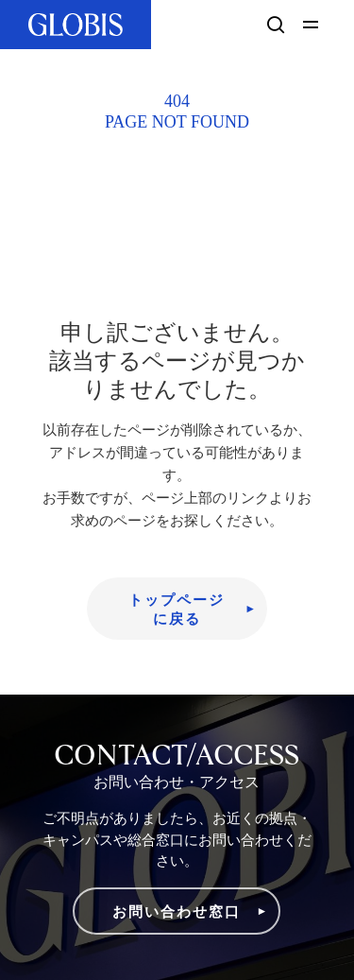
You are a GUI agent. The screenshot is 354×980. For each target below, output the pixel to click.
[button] (313, 25)
